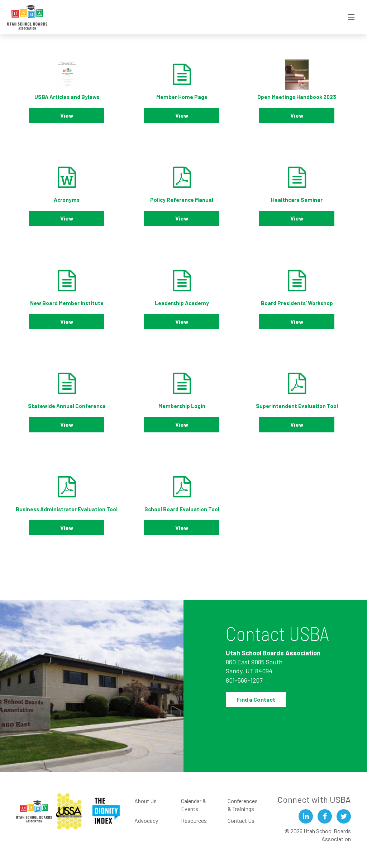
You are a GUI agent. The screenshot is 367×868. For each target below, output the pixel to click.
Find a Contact (256, 699)
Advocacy (146, 820)
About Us (146, 801)
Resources (194, 820)
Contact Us (241, 820)
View (67, 115)
